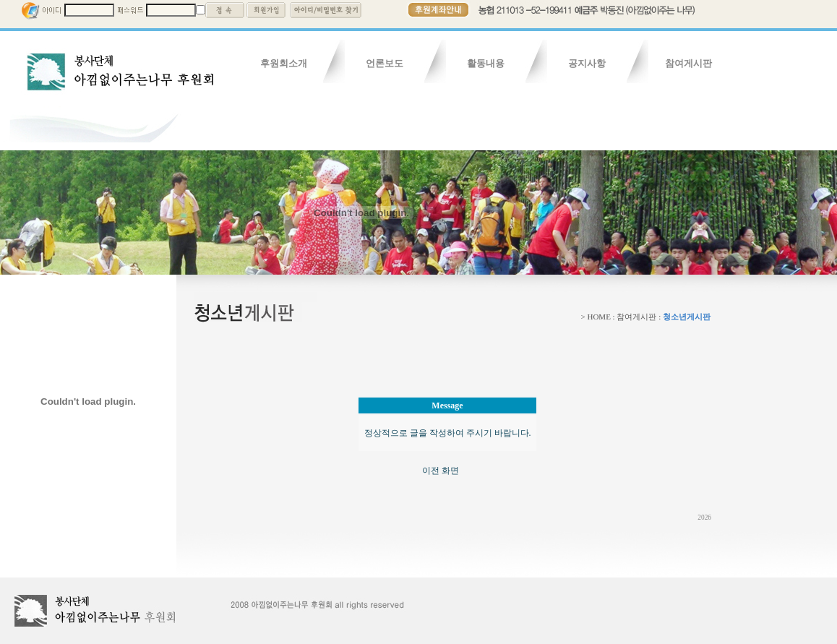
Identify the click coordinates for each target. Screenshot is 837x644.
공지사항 (587, 63)
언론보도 (385, 63)
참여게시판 (688, 63)
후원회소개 (284, 63)
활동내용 (486, 63)
